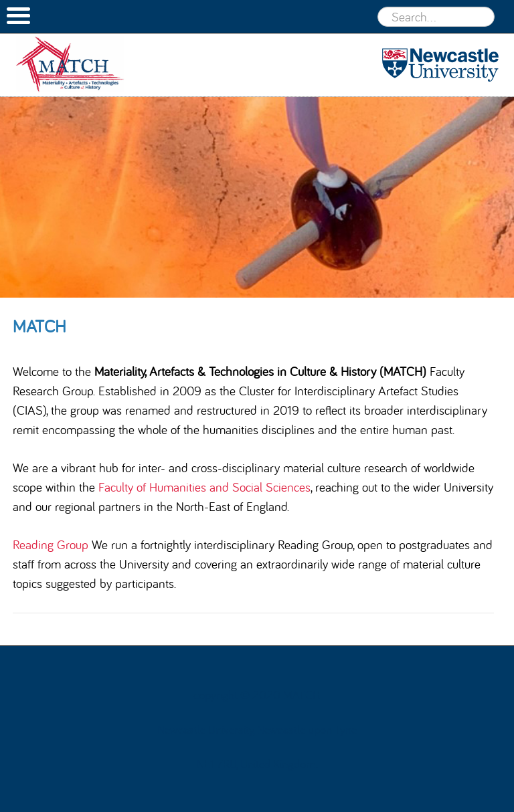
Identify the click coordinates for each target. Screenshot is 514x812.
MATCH (84, 65)
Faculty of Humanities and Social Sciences (204, 487)
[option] (257, 197)
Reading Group (51, 544)
